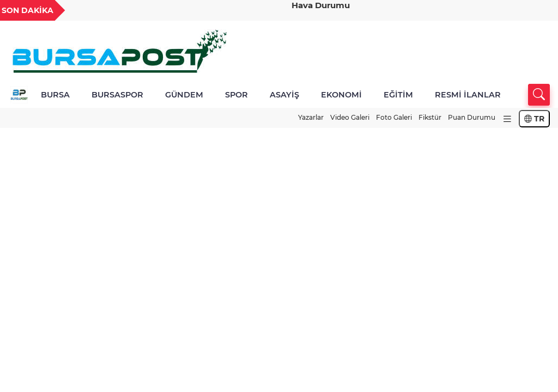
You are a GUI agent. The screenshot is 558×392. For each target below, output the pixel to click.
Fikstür (430, 117)
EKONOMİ (341, 95)
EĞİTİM (398, 95)
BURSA (55, 95)
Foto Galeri (394, 117)
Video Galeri (350, 117)
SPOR (236, 95)
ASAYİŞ (284, 95)
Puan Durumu (472, 117)
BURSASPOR (117, 95)
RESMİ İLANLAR (468, 95)
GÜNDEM (184, 95)
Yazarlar (311, 117)
